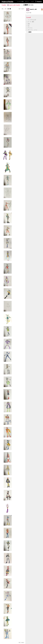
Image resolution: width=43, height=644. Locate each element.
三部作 (29, 32)
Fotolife (4, 5)
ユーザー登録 (20, 2)
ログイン (27, 2)
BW (28, 24)
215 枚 (29, 13)
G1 (28, 26)
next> (23, 9)
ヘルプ (32, 2)
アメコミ (29, 28)
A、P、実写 (30, 22)
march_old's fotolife (14, 5)
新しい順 (4, 9)
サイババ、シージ (32, 30)
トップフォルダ (31, 20)
